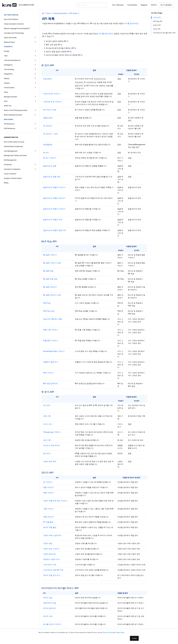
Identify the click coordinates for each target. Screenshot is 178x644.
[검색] (80, 5)
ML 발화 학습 (48, 271)
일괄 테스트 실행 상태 (52, 177)
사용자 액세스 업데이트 (52, 535)
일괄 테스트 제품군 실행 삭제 (55, 230)
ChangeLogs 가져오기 (52, 432)
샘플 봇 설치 (48, 118)
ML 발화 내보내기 (50, 287)
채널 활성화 (48, 144)
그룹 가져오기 (49, 509)
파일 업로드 (48, 79)
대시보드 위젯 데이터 (51, 445)
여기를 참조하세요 (131, 23)
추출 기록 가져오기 (51, 330)
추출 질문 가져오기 (51, 340)
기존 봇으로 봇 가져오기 (53, 102)
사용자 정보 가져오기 (51, 549)
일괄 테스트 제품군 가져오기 (54, 187)
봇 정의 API (157, 17)
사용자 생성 (48, 543)
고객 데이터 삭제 (50, 565)
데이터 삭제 (48, 616)
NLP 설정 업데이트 (50, 383)
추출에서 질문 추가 (51, 362)
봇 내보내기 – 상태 (50, 134)
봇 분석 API (157, 25)
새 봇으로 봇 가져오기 (52, 94)
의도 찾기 (47, 405)
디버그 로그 (48, 424)
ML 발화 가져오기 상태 (52, 263)
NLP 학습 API (158, 21)
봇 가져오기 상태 (50, 110)
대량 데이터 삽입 (50, 603)
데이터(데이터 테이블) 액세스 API (164, 33)
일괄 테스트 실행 (50, 166)
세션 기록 (47, 440)
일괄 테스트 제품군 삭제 (53, 220)
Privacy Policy (107, 633)
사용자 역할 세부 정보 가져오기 (55, 501)
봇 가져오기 (48, 482)
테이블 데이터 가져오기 (52, 624)
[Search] (95, 5)
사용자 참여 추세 (50, 461)
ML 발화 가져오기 (50, 255)
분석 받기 (47, 453)
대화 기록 (47, 416)
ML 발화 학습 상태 (50, 279)
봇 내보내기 (48, 126)
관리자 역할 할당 (50, 527)
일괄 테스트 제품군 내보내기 (54, 198)
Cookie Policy (120, 633)
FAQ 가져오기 (49, 373)
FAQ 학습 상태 (49, 311)
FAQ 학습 (47, 303)
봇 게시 (46, 152)
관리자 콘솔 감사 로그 (52, 575)
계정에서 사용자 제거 (51, 559)
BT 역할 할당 (48, 522)
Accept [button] (134, 638)
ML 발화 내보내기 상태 (52, 295)
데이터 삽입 (48, 598)
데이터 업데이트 (49, 608)
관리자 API (157, 29)
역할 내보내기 (49, 517)
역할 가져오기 (49, 487)
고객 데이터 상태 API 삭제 (53, 570)
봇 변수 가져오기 (50, 158)
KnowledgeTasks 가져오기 (54, 351)
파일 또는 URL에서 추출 (52, 319)
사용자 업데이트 (49, 554)
